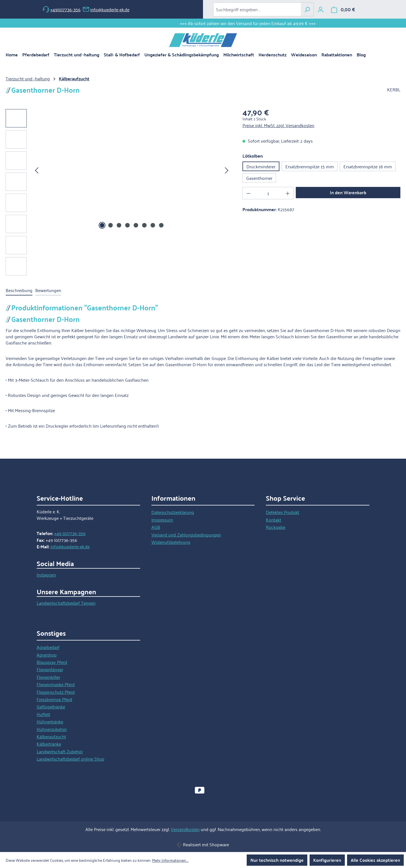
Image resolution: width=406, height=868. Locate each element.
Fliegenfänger (50, 669)
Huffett (43, 714)
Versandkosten (185, 829)
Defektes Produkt (283, 512)
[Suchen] (307, 9)
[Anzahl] (268, 193)
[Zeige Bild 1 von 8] (102, 225)
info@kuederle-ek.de (106, 9)
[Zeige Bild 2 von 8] (111, 225)
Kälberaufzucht (51, 736)
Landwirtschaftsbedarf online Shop (70, 759)
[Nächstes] (227, 170)
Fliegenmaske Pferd (56, 684)
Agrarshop (47, 655)
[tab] (19, 290)
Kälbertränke (49, 744)
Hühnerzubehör (52, 729)
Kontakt (273, 520)
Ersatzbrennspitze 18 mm (368, 166)
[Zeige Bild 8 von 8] (161, 225)
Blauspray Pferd (52, 662)
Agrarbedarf (48, 647)
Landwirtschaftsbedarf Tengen (66, 603)
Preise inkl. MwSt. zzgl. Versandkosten (278, 125)
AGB (156, 527)
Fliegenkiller (48, 677)
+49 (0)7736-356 (70, 533)
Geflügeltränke (51, 706)
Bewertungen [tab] (48, 290)
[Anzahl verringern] (248, 193)
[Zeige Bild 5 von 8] (136, 225)
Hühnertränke (50, 721)
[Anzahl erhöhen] (288, 193)
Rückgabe (276, 527)
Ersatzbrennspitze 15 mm (310, 166)
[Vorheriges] (37, 170)
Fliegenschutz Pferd (56, 692)
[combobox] (257, 9)
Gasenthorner (259, 178)
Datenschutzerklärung (173, 512)
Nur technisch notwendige (277, 860)
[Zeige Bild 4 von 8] (127, 225)
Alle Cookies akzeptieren (375, 860)
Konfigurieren (327, 860)
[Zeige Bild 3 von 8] (119, 225)
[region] (118, 192)
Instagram (46, 575)
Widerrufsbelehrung (171, 542)
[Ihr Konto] (321, 9)
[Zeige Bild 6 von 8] (144, 225)
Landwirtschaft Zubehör (60, 751)
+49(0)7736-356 (62, 9)
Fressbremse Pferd (54, 699)
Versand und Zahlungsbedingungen (186, 535)
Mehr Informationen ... (170, 860)
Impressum (162, 520)
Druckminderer (261, 166)
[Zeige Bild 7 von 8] (153, 225)
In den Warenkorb (348, 192)
